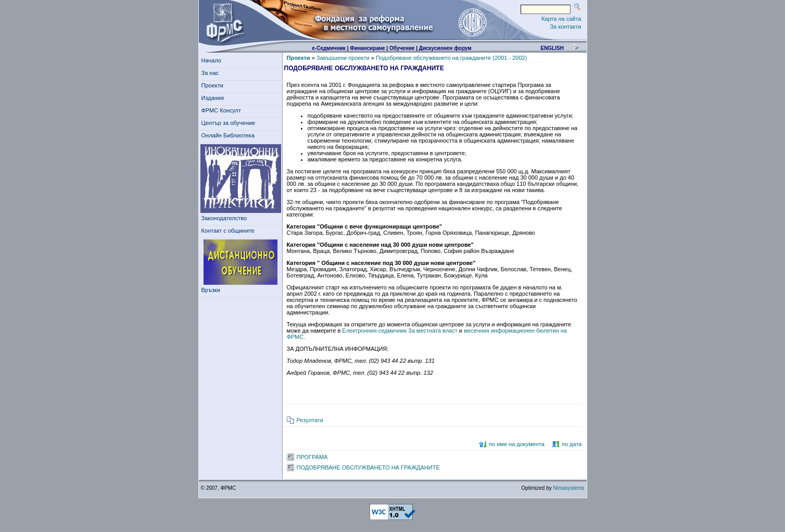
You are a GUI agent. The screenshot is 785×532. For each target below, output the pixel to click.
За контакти (565, 27)
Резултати (310, 420)
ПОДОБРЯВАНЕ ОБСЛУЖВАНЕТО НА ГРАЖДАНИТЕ (368, 467)
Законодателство (224, 218)
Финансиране (367, 48)
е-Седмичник (329, 48)
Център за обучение (230, 123)
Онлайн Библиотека (228, 135)
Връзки (212, 290)
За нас (212, 73)
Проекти (214, 85)
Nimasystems (568, 488)
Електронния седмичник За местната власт (401, 331)
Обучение (402, 48)
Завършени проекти (343, 58)
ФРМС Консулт (223, 110)
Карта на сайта (561, 19)
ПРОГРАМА (312, 457)
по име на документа (517, 444)
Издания (214, 98)
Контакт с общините (228, 231)
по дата (572, 444)
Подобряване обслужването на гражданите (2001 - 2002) (451, 58)
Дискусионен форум (445, 48)
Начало (211, 60)
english (552, 48)
